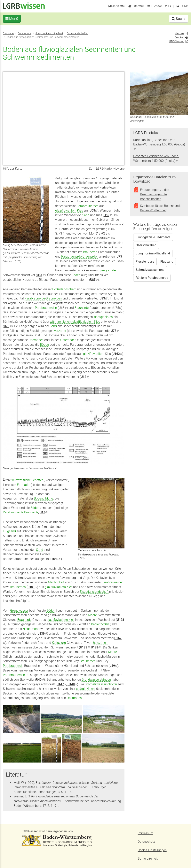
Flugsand (9, 531)
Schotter (37, 480)
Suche (179, 19)
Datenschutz (146, 842)
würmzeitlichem (61, 322)
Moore (92, 615)
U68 (63, 308)
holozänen (100, 643)
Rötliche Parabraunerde (152, 278)
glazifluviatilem (66, 210)
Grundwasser (19, 611)
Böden (76, 275)
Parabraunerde (71, 256)
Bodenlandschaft (64, 289)
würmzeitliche (21, 480)
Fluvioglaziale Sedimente (153, 237)
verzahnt (60, 331)
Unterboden (68, 340)
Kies (80, 210)
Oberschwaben (146, 245)
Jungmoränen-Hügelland (49, 33)
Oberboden (74, 698)
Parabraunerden (88, 206)
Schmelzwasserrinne (150, 270)
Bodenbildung (44, 498)
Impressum (145, 833)
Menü (12, 19)
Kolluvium (59, 643)
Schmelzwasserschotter (101, 684)
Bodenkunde (25, 33)
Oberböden (36, 340)
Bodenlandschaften (78, 33)
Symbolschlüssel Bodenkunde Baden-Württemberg (161, 208)
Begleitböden (100, 624)
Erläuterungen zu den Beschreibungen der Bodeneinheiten (155, 194)
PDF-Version (177, 41)
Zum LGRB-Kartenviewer (107, 169)
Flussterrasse (145, 262)
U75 (117, 308)
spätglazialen (103, 317)
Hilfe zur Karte (13, 169)
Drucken (179, 37)
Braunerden (90, 256)
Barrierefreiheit (148, 859)
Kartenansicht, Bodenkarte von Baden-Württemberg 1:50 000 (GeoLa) (159, 144)
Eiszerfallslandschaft (94, 592)
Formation (24, 485)
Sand (86, 215)
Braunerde (90, 252)
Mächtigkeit (56, 582)
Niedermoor (31, 629)
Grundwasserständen (96, 680)
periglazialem (109, 270)
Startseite (8, 33)
